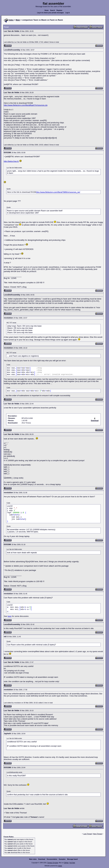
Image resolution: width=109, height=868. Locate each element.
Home (47, 10)
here (10, 616)
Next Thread (98, 834)
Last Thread (88, 834)
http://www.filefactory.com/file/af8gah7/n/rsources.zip (26, 105)
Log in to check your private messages (50, 13)
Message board (72, 859)
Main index (33, 859)
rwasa (60, 866)
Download (42, 859)
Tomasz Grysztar (53, 863)
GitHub (66, 863)
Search (52, 10)
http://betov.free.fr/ (11, 161)
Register (59, 10)
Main (18, 20)
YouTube (72, 863)
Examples (62, 859)
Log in (68, 13)
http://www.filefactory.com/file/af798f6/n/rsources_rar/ (58, 192)
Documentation (52, 859)
